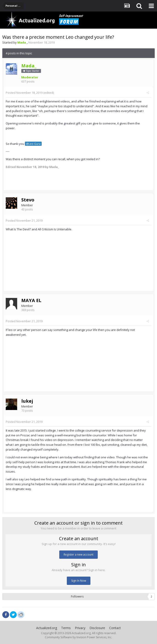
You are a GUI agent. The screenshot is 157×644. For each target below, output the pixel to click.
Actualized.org (47, 628)
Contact (115, 628)
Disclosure (97, 628)
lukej (27, 401)
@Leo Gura (33, 144)
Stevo (28, 200)
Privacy (80, 628)
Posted (24, 93)
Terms (66, 628)
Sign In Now (79, 581)
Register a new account (78, 555)
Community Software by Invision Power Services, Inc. (78, 637)
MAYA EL (31, 300)
